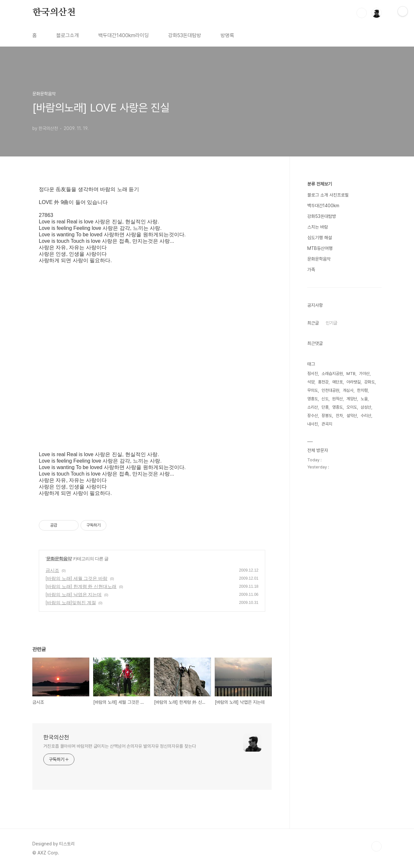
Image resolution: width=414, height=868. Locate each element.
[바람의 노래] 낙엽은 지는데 (74, 595)
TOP (376, 846)
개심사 (348, 390)
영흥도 (313, 399)
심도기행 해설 (320, 238)
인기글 (332, 323)
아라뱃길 (354, 382)
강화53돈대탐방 (185, 35)
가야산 (364, 374)
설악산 (352, 416)
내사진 (313, 424)
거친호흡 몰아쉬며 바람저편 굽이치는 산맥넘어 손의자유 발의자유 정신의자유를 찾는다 (120, 746)
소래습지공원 (332, 374)
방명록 (227, 35)
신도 (325, 399)
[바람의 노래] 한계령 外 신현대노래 (81, 586)
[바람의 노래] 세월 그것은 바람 (76, 578)
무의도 (313, 390)
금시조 (52, 570)
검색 (362, 13)
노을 (364, 399)
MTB (351, 374)
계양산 (352, 399)
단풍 (325, 407)
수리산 (366, 416)
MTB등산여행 (320, 248)
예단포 (338, 382)
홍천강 (323, 382)
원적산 (338, 399)
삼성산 (366, 407)
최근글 (313, 323)
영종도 (338, 407)
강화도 (370, 382)
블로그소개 (68, 35)
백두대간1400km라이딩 (124, 35)
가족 (311, 270)
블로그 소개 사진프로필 (328, 195)
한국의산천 (54, 13)
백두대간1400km (323, 206)
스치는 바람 (318, 227)
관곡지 (327, 424)
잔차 (339, 416)
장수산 (313, 416)
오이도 (352, 407)
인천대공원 (330, 390)
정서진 (313, 374)
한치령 (362, 390)
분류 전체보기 (320, 184)
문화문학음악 (59, 559)
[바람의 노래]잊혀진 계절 (71, 603)
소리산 (313, 407)
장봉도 (327, 416)
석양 (311, 382)
